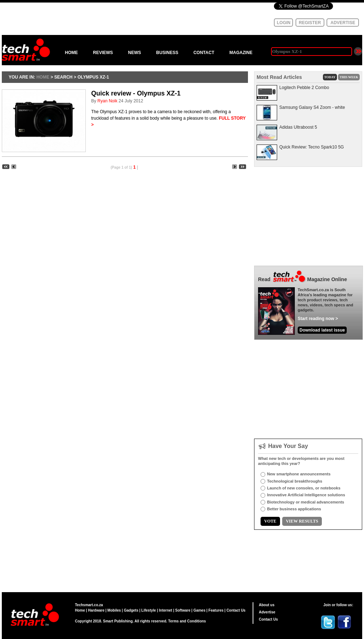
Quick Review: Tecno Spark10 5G (312, 147)
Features (216, 610)
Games (199, 610)
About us (267, 605)
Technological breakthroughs (295, 481)
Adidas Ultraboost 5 (298, 127)
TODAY (330, 77)
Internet (166, 610)
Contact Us (236, 610)
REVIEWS (103, 53)
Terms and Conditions (187, 621)
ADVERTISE (343, 23)
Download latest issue (322, 330)
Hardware (96, 610)
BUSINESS (167, 53)
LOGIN (284, 23)
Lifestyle (149, 610)
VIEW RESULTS (302, 521)
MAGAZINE (241, 53)
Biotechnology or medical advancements (306, 502)
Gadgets (131, 610)
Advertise (267, 612)
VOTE (270, 521)
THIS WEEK (349, 77)
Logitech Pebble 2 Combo (304, 88)
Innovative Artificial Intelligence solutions (306, 495)
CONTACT (204, 53)
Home (80, 610)
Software (183, 610)
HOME (71, 53)
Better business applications (294, 509)
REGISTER (310, 23)
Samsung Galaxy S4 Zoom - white (312, 107)
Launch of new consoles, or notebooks (304, 488)
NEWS (134, 53)
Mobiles (114, 610)
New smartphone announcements (299, 474)
